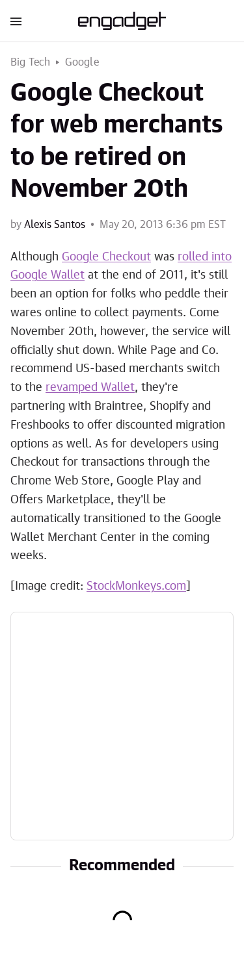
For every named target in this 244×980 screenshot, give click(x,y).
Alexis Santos (55, 225)
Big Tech (31, 62)
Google (82, 62)
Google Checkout (106, 257)
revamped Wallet (90, 388)
